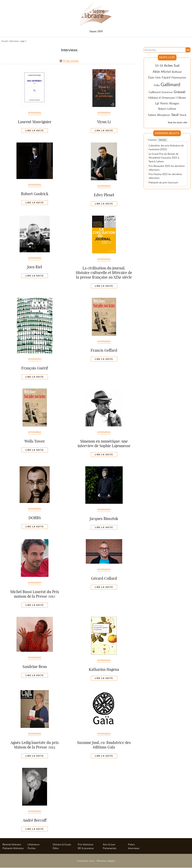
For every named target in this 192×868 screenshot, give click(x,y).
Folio (157, 85)
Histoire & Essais (62, 845)
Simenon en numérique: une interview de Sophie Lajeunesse (104, 443)
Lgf (157, 103)
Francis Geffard (104, 350)
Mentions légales (106, 861)
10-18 (159, 66)
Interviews (14, 41)
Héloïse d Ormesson (162, 98)
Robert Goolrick (35, 194)
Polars (131, 845)
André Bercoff (35, 820)
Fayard (166, 77)
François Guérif (35, 368)
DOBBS (35, 518)
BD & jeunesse (86, 848)
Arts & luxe (109, 845)
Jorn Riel (35, 267)
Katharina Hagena (104, 669)
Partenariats (110, 848)
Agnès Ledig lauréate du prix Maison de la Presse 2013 (35, 745)
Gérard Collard (104, 578)
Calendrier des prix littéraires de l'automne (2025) (166, 147)
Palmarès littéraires (13, 848)
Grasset (180, 92)
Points (164, 103)
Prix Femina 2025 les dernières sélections (165, 176)
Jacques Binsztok (104, 519)
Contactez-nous (86, 861)
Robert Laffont (167, 109)
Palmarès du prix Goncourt (163, 182)
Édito (56, 848)
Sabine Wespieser (159, 115)
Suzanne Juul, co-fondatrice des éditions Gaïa (104, 745)
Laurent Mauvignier (35, 122)
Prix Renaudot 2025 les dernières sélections (167, 168)
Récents (163, 140)
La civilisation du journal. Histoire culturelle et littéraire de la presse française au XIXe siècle (104, 273)
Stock (183, 115)
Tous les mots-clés (177, 122)
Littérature (33, 845)
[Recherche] (164, 50)
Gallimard (170, 84)
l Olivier (181, 98)
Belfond (177, 72)
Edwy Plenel (104, 195)
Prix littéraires (86, 845)
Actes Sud (172, 65)
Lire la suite (35, 131)
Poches (32, 848)
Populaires (153, 140)
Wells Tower (35, 441)
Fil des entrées (71, 61)
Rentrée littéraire (12, 845)
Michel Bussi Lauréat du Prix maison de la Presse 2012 (35, 594)
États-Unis (154, 77)
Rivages (174, 103)
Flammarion (179, 77)
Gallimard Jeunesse (161, 92)
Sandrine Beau (35, 667)
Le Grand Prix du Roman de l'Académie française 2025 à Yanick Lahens (164, 157)
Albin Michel (162, 72)
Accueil (4, 41)
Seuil (175, 114)
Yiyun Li (104, 122)
